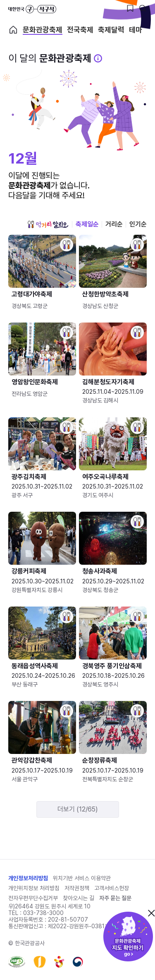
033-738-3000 (43, 913)
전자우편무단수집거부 (33, 898)
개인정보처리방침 (28, 878)
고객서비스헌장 (112, 888)
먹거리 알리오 (48, 224)
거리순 (114, 224)
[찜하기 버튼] (130, 8)
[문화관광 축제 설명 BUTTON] (98, 58)
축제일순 (87, 224)
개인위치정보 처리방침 (34, 888)
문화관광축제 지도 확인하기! (128, 937)
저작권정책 (77, 888)
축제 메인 (13, 30)
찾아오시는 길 (79, 898)
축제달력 (111, 30)
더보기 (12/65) (78, 809)
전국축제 (80, 30)
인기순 (138, 224)
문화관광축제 (43, 30)
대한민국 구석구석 (32, 9)
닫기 (151, 913)
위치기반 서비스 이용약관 (82, 878)
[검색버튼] (143, 8)
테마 (136, 30)
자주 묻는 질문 (115, 898)
